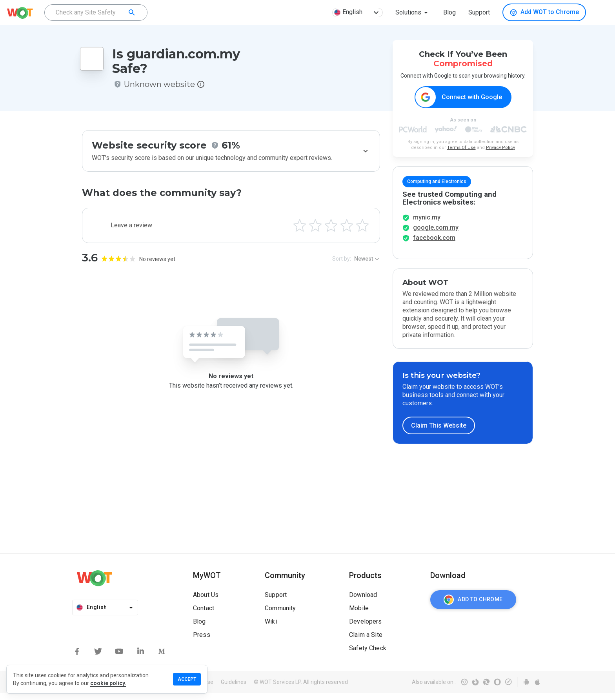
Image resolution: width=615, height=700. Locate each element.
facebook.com (434, 245)
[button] (413, 13)
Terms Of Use (461, 148)
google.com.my (436, 235)
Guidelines (234, 689)
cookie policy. (108, 683)
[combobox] (96, 13)
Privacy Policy (500, 148)
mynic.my (427, 224)
